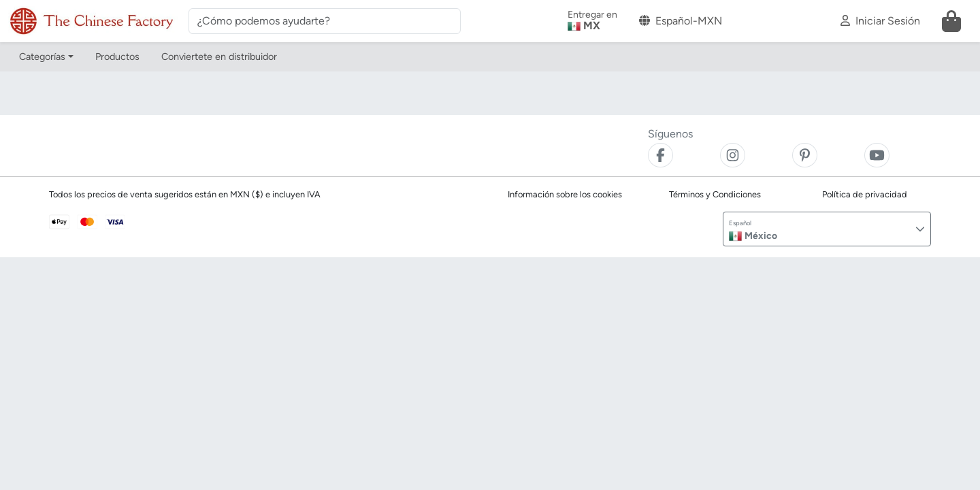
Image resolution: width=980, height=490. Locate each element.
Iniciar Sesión (880, 21)
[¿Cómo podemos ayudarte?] (325, 21)
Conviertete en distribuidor (219, 56)
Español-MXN (681, 21)
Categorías (42, 56)
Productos (117, 56)
